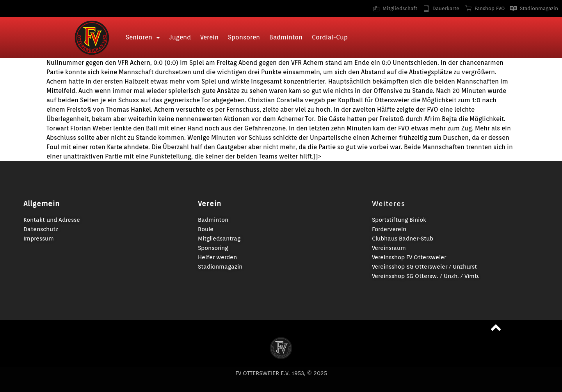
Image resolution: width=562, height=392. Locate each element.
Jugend (180, 37)
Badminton (286, 37)
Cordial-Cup (330, 37)
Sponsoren (244, 37)
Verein (209, 37)
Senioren (143, 37)
